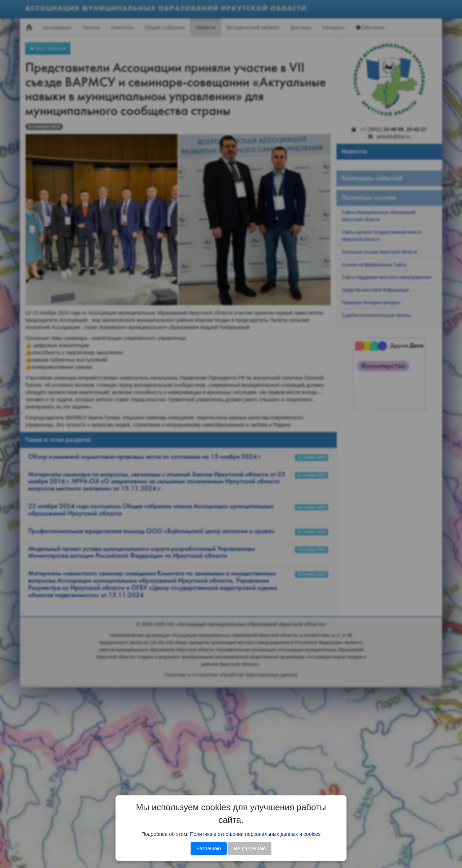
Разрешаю (209, 848)
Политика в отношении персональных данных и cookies (255, 834)
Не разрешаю (250, 848)
